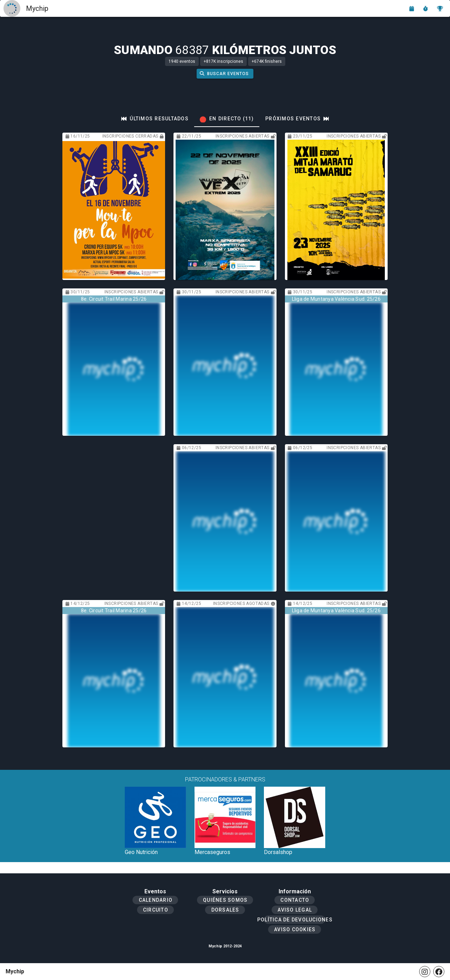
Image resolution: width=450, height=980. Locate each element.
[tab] (155, 119)
